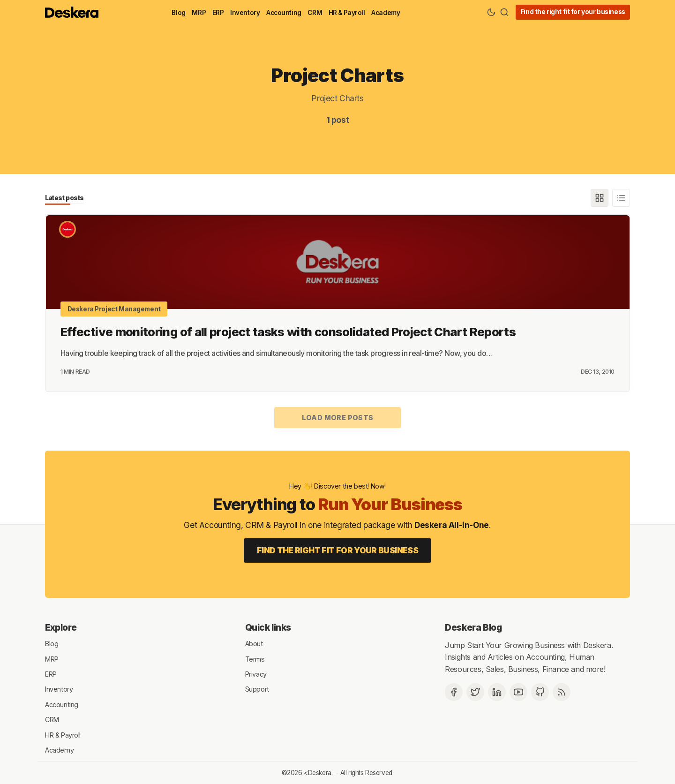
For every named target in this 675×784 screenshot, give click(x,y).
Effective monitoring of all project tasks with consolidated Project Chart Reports (288, 331)
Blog (178, 13)
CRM (315, 13)
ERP (218, 13)
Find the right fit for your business (573, 12)
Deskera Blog (473, 627)
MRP (199, 13)
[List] (621, 198)
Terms (255, 658)
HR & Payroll (347, 13)
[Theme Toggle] (491, 12)
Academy (386, 13)
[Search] (504, 12)
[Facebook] (454, 692)
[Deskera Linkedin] (497, 692)
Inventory (245, 13)
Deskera (320, 772)
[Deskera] (67, 229)
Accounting (284, 13)
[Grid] (600, 198)
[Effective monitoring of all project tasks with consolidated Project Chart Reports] (337, 262)
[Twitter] (475, 692)
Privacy (256, 674)
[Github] (540, 692)
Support (257, 689)
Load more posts (338, 417)
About (254, 643)
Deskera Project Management (114, 309)
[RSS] (562, 692)
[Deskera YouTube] (518, 692)
